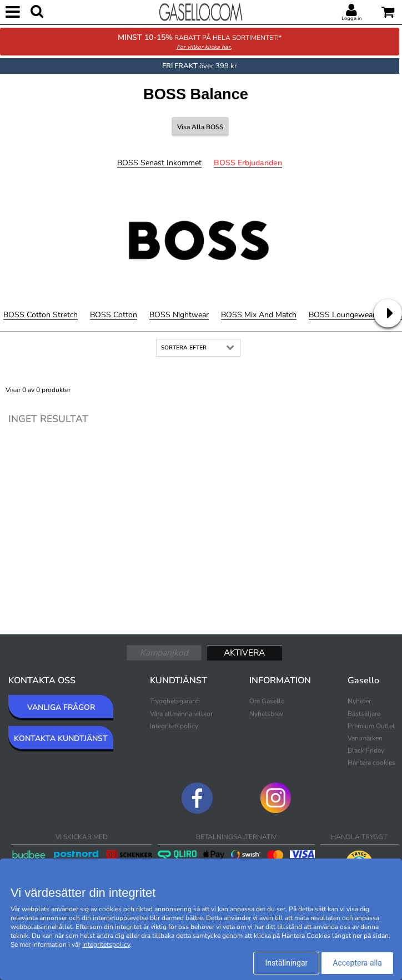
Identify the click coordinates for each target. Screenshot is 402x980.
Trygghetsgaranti (175, 701)
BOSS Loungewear (342, 315)
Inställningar (286, 963)
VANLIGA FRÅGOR (61, 707)
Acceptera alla (357, 963)
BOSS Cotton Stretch (41, 315)
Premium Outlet (371, 726)
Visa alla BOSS (200, 127)
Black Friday (366, 750)
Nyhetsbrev (266, 714)
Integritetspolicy (174, 726)
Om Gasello (267, 701)
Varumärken (365, 738)
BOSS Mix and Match (259, 315)
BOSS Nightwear (179, 315)
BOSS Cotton (114, 315)
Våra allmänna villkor (181, 714)
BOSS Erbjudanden (248, 163)
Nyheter (359, 701)
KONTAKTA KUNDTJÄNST (61, 738)
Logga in (351, 18)
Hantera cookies (371, 763)
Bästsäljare (364, 714)
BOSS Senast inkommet (159, 163)
